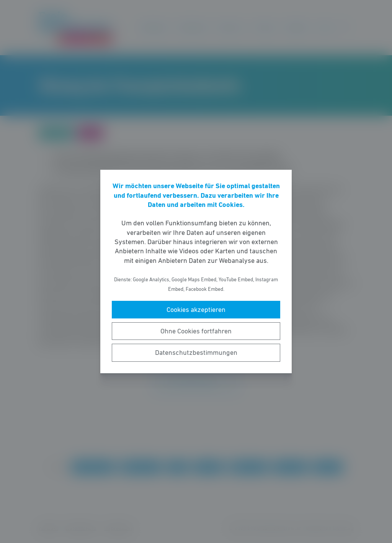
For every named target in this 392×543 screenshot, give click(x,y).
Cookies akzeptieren (196, 310)
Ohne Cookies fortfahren (196, 331)
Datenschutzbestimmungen (196, 353)
